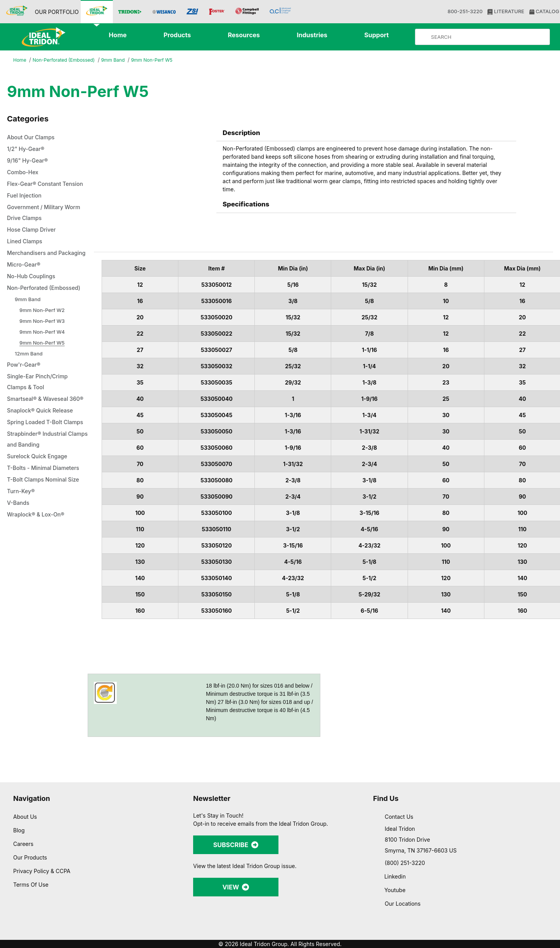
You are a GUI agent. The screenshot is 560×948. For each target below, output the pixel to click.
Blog (19, 830)
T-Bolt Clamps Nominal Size (46, 534)
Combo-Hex (24, 173)
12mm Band (29, 386)
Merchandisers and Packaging (34, 270)
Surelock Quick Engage (39, 511)
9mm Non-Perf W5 (161, 60)
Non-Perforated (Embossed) (67, 60)
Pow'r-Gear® (25, 398)
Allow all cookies (476, 864)
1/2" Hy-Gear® (27, 149)
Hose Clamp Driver (33, 241)
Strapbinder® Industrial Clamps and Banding (40, 494)
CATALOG (544, 11)
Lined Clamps (26, 253)
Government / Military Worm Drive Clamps (47, 224)
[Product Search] (489, 37)
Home (20, 60)
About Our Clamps (34, 138)
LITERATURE (505, 11)
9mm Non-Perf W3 (43, 354)
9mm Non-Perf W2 (43, 343)
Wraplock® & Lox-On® (38, 569)
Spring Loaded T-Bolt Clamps (37, 471)
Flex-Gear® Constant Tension (37, 190)
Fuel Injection (25, 207)
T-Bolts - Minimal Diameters (47, 523)
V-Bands (19, 558)
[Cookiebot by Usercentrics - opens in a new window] (50, 933)
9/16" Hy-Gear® (28, 161)
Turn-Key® (22, 546)
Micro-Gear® (25, 287)
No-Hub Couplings (33, 298)
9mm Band (120, 60)
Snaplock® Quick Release (42, 454)
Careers (24, 844)
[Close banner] (548, 857)
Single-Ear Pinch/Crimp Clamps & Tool (39, 415)
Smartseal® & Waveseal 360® (41, 437)
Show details (407, 933)
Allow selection (475, 887)
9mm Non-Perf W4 (43, 365)
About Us (25, 816)
